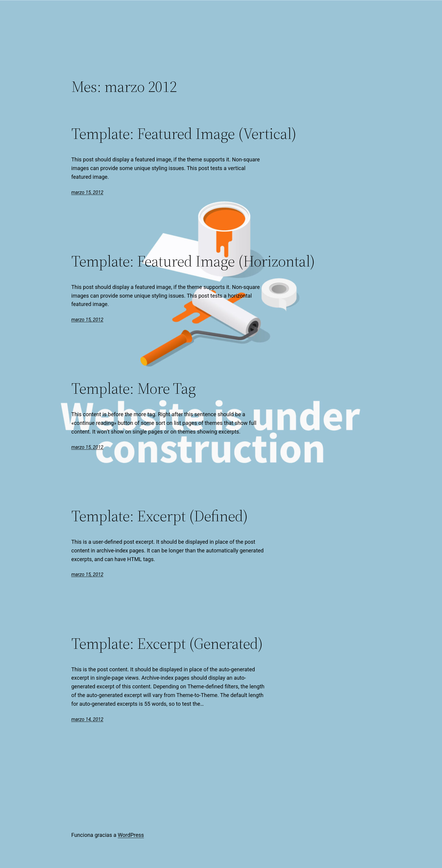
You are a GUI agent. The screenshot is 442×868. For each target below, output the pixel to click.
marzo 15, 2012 (87, 192)
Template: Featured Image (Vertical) (184, 134)
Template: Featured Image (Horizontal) (193, 261)
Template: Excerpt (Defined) (160, 516)
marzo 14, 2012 (87, 719)
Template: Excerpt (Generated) (167, 643)
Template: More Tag (134, 388)
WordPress (131, 835)
